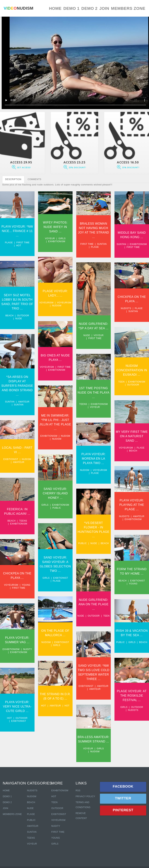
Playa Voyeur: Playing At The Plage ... (90, 499)
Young (91, 577)
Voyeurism (45, 302)
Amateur (24, 399)
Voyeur (48, 238)
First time (23, 243)
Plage (9, 243)
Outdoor (23, 314)
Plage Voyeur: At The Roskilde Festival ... (90, 692)
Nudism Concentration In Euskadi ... (90, 367)
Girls (60, 238)
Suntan (98, 244)
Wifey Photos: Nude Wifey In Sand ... (54, 227)
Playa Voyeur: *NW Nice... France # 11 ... (17, 231)
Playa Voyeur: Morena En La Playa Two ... (126, 453)
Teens (116, 400)
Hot (19, 246)
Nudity (28, 641)
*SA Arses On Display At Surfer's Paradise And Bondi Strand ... (17, 383)
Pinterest (123, 810)
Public (55, 506)
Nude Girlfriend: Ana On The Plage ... (126, 596)
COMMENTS (35, 179)
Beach (9, 314)
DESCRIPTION (13, 179)
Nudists (84, 307)
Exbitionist (11, 455)
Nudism (55, 304)
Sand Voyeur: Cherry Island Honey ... (54, 491)
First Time (58, 832)
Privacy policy (85, 796)
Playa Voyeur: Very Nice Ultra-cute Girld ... (17, 697)
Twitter (123, 798)
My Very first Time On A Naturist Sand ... (90, 432)
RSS (78, 791)
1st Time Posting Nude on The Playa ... (126, 388)
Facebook (123, 786)
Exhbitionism (55, 241)
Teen (80, 379)
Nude (19, 317)
